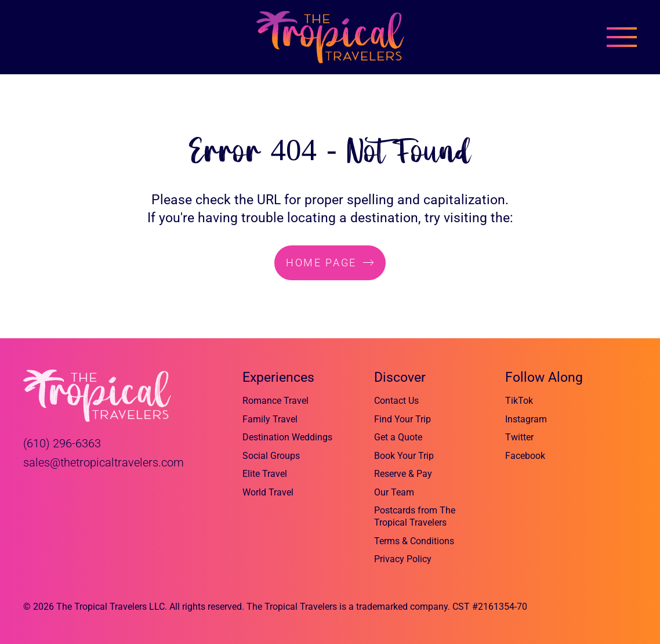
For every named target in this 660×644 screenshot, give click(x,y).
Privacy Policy (403, 559)
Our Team (394, 492)
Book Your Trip (404, 456)
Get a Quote (398, 437)
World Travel (268, 492)
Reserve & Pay (403, 474)
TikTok (519, 401)
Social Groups (271, 456)
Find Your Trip (402, 419)
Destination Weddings (287, 437)
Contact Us (396, 401)
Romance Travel (275, 401)
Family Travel (270, 419)
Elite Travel (265, 474)
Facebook (525, 456)
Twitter (519, 437)
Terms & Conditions (414, 541)
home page (321, 263)
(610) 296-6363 (62, 443)
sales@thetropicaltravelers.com (104, 462)
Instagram (526, 419)
